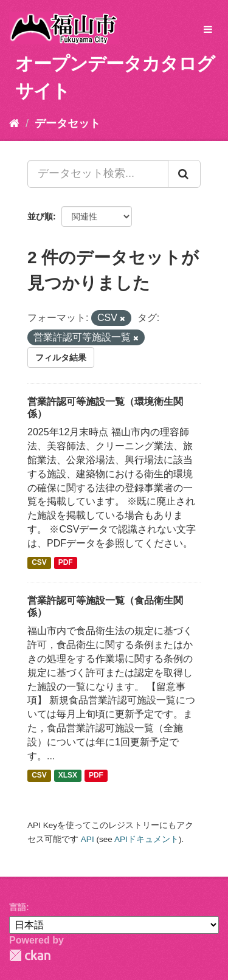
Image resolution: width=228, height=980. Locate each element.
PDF (66, 563)
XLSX (68, 776)
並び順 (40, 216)
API (88, 839)
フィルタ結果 (61, 357)
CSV (39, 563)
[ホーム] (14, 123)
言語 (18, 907)
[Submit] (184, 174)
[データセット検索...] (98, 174)
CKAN (30, 955)
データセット (67, 123)
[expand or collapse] (208, 30)
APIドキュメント (147, 839)
